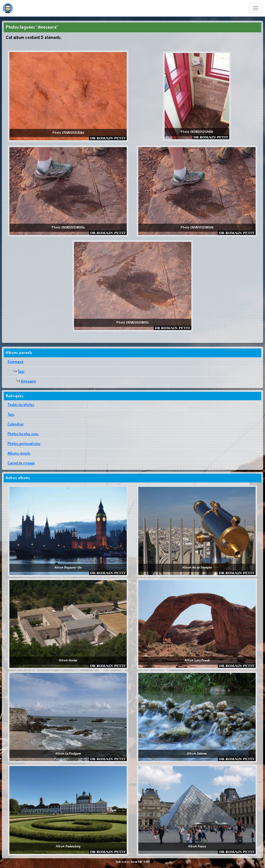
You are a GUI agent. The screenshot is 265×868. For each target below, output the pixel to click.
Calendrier (16, 424)
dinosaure (28, 381)
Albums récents (19, 454)
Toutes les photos (21, 405)
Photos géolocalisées (24, 444)
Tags (21, 372)
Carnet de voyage (21, 463)
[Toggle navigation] (256, 8)
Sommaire (16, 362)
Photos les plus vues (23, 434)
